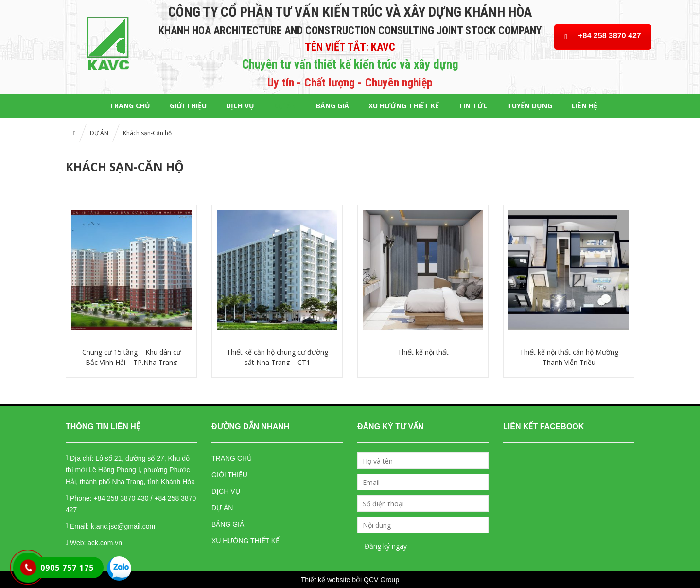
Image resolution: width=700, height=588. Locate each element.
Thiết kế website (326, 580)
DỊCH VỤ (240, 106)
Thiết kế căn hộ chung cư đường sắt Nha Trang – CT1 (277, 357)
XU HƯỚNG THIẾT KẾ (404, 106)
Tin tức (473, 106)
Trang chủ (130, 106)
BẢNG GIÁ (332, 106)
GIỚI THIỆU (188, 106)
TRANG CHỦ (232, 458)
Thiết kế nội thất (423, 352)
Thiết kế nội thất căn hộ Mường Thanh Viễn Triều (569, 357)
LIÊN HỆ (585, 106)
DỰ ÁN (285, 106)
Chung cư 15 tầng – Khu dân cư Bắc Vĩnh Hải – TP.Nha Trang (131, 357)
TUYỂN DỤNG (530, 106)
